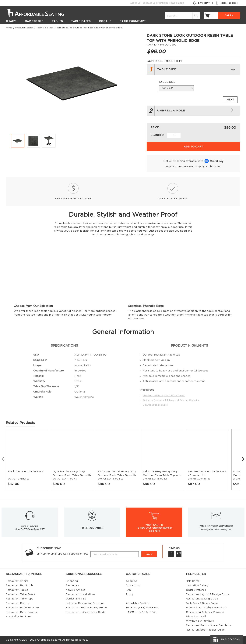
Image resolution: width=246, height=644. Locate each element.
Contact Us (149, 3)
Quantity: (157, 135)
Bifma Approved (196, 617)
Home (9, 28)
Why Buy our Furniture (200, 621)
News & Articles (76, 590)
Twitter (179, 554)
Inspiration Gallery (197, 585)
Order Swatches (196, 590)
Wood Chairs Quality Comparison (207, 608)
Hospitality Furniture (18, 617)
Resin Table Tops (45, 28)
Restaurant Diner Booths (21, 612)
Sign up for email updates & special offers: (62, 554)
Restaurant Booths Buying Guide (86, 608)
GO (148, 554)
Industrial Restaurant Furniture (85, 603)
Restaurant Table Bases (20, 594)
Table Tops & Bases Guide (202, 603)
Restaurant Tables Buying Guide (86, 612)
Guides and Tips (76, 599)
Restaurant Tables (24, 28)
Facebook (171, 554)
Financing (163, 3)
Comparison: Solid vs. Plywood (205, 612)
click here (154, 531)
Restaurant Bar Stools (20, 585)
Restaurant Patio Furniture (22, 608)
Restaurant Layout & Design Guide (207, 594)
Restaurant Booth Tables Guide (205, 630)
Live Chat (201, 3)
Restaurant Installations (81, 594)
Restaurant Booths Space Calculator (209, 625)
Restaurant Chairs (17, 581)
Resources (72, 585)
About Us (135, 3)
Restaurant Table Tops (20, 599)
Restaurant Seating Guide (202, 599)
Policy (130, 594)
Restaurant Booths (18, 603)
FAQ (128, 590)
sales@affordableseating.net (216, 529)
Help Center (177, 3)
